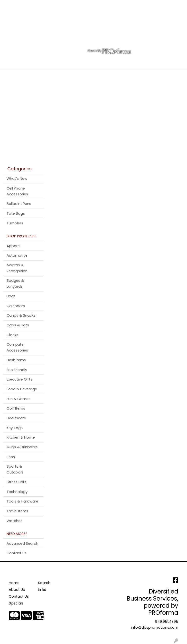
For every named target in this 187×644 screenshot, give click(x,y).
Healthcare (16, 418)
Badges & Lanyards (15, 283)
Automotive (17, 255)
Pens (11, 457)
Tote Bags (16, 213)
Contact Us (51, 5)
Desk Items (16, 360)
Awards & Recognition (17, 268)
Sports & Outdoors (15, 469)
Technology (17, 492)
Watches (14, 521)
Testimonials (17, 16)
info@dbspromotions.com (155, 627)
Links (42, 590)
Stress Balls (17, 482)
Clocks (12, 335)
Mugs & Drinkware (22, 447)
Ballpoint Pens (19, 204)
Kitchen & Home (21, 437)
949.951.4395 (167, 622)
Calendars (16, 306)
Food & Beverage (22, 389)
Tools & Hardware (22, 501)
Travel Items (17, 511)
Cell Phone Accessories (17, 191)
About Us (28, 5)
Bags (11, 296)
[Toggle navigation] (8, 63)
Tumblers (15, 223)
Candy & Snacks (21, 315)
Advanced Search (22, 543)
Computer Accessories (17, 347)
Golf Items (16, 408)
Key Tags (15, 428)
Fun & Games (19, 399)
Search (113, 5)
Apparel (14, 246)
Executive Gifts (19, 379)
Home (10, 5)
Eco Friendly (17, 370)
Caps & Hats (18, 325)
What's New (17, 179)
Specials (16, 603)
